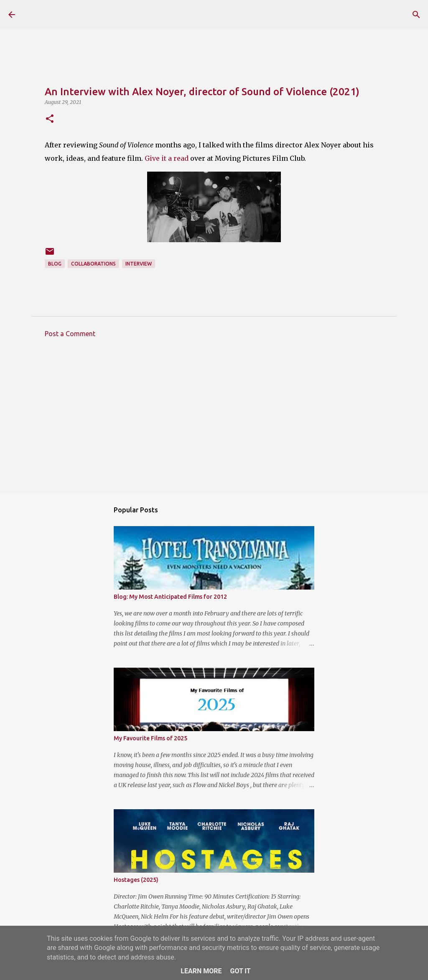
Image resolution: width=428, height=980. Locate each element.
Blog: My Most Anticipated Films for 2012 (170, 597)
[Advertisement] (214, 422)
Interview (139, 264)
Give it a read (167, 158)
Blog (55, 264)
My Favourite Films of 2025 (150, 738)
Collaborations (93, 264)
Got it (240, 971)
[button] (50, 119)
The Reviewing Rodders (97, 14)
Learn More (201, 971)
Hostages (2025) (136, 880)
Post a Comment (70, 334)
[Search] (416, 15)
